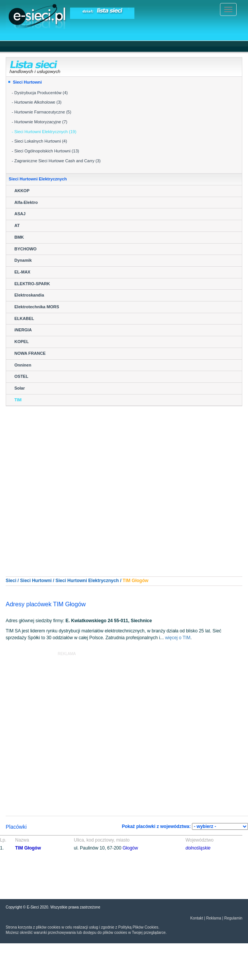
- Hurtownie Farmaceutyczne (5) (41, 112)
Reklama (214, 918)
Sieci (11, 581)
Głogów (140, 581)
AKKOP (22, 191)
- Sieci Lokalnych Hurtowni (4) (39, 141)
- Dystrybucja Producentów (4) (40, 93)
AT (17, 225)
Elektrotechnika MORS (37, 307)
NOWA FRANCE (30, 353)
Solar (20, 388)
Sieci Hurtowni (27, 82)
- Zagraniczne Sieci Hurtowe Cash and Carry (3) (56, 161)
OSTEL (21, 376)
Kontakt (197, 918)
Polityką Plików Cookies (138, 927)
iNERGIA (23, 330)
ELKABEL (24, 318)
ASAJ (20, 214)
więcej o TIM (178, 638)
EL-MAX (22, 272)
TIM (18, 400)
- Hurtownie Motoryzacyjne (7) (40, 122)
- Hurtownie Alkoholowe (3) (37, 102)
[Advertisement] (71, 485)
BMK (19, 237)
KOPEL (22, 342)
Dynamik (23, 260)
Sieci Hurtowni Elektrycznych (87, 581)
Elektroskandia (29, 295)
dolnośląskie (198, 848)
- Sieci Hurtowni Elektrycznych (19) (44, 132)
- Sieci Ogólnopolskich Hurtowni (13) (45, 151)
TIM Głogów (28, 848)
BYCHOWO (26, 249)
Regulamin (233, 918)
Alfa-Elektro (26, 202)
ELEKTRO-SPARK (32, 284)
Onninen (23, 365)
